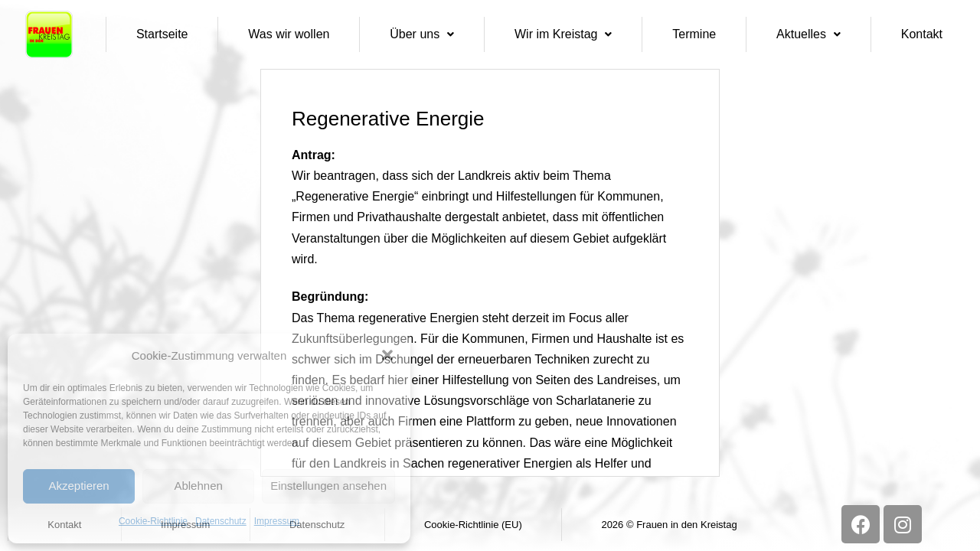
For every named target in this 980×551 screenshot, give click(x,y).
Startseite (162, 34)
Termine (694, 34)
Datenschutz (221, 521)
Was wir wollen (289, 34)
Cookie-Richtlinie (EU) (473, 525)
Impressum (277, 521)
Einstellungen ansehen (328, 486)
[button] (387, 355)
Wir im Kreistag (563, 34)
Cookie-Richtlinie (153, 521)
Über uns (422, 34)
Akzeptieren (78, 486)
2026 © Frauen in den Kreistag (669, 525)
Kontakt (922, 34)
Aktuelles (808, 34)
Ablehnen (198, 486)
